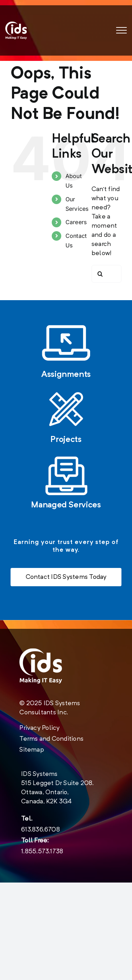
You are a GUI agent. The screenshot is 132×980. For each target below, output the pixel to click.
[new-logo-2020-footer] (41, 666)
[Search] (100, 274)
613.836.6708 (40, 830)
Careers (76, 222)
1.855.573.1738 (42, 852)
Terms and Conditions (51, 739)
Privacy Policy (39, 728)
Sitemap (32, 750)
